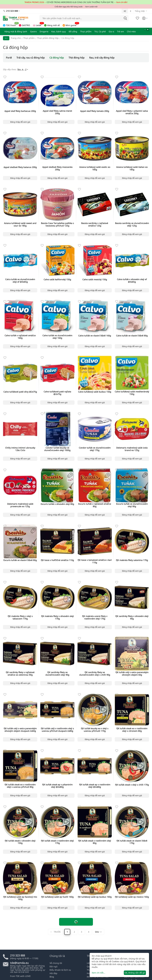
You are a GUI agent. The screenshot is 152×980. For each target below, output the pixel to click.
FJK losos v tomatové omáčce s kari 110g (95, 561)
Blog (52, 977)
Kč (125, 11)
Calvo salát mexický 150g (95, 280)
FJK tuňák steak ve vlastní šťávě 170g (132, 842)
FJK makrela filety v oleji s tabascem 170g (20, 618)
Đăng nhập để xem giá (20, 122)
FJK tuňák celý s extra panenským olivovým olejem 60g (132, 674)
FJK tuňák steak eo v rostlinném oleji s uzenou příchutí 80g (20, 786)
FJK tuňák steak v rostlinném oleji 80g (95, 842)
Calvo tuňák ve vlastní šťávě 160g (95, 336)
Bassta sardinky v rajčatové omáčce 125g (95, 225)
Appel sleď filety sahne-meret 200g (57, 112)
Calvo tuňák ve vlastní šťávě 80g (132, 336)
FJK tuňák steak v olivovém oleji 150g (20, 842)
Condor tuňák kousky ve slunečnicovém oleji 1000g (57, 449)
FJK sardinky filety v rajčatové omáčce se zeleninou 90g (20, 674)
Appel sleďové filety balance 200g (20, 167)
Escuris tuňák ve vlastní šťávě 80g (20, 560)
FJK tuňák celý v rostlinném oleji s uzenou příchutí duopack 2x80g (57, 730)
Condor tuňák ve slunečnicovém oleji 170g (95, 449)
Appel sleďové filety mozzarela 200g (57, 168)
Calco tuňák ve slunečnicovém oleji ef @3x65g (20, 281)
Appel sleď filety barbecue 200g (20, 111)
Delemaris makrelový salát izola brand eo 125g (132, 449)
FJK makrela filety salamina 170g (132, 560)
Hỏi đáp (53, 973)
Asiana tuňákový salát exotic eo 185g (95, 168)
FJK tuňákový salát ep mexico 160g (132, 897)
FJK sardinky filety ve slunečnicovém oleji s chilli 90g (95, 674)
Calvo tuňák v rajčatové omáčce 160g (20, 337)
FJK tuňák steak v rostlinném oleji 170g (57, 842)
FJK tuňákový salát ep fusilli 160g (57, 897)
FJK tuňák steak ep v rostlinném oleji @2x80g (95, 786)
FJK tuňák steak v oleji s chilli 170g (132, 785)
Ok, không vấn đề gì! (135, 973)
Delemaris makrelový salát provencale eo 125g (20, 505)
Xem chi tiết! (122, 2)
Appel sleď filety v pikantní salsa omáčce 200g (132, 112)
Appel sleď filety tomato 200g (95, 111)
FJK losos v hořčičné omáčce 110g (57, 560)
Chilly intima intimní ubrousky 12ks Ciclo (20, 449)
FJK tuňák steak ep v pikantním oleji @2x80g (57, 786)
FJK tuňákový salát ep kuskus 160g (95, 897)
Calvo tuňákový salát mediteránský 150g (132, 393)
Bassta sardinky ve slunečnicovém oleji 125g (132, 225)
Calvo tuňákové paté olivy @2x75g (20, 392)
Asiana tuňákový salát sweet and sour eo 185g (20, 225)
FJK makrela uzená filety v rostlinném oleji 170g (95, 618)
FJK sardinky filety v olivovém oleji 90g (132, 618)
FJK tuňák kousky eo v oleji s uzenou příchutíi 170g (95, 730)
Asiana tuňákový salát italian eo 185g (132, 168)
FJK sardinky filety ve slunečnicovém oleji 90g (57, 674)
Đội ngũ (54, 966)
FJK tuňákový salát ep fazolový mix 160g (20, 898)
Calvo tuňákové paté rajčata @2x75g (57, 393)
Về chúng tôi (56, 963)
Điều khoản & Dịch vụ (60, 970)
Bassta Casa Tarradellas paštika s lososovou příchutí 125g (57, 225)
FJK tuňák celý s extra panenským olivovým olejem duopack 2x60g (20, 730)
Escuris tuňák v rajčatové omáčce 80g (95, 505)
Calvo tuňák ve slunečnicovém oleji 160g (57, 337)
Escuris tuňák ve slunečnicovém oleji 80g (132, 505)
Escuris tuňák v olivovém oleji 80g (57, 504)
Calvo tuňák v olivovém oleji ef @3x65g (132, 281)
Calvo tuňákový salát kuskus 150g (95, 392)
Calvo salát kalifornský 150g (57, 280)
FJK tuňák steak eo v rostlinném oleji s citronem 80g (132, 730)
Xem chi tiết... (98, 973)
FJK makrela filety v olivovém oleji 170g (57, 618)
